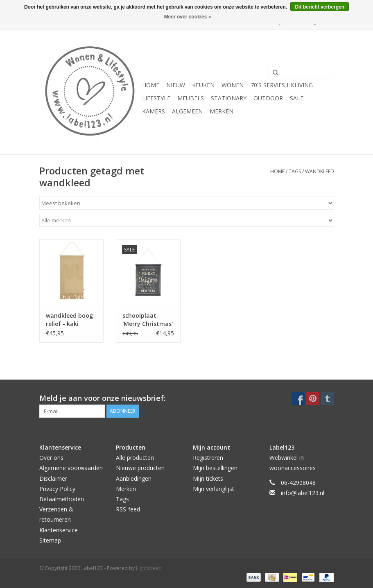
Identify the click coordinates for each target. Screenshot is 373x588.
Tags (295, 171)
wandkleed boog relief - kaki (69, 320)
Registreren (208, 458)
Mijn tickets (208, 478)
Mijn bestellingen (215, 468)
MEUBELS (191, 98)
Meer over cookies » (188, 17)
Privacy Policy (57, 489)
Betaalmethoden (62, 499)
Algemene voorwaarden (71, 468)
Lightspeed (149, 568)
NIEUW (176, 85)
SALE (297, 98)
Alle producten (135, 458)
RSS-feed (128, 509)
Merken (222, 111)
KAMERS (154, 111)
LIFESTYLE (156, 98)
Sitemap (50, 540)
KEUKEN (203, 85)
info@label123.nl (303, 493)
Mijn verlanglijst (214, 489)
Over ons (51, 458)
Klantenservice (59, 530)
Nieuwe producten (140, 468)
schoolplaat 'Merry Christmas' (148, 320)
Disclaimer (53, 478)
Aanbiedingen (134, 478)
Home (151, 85)
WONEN (233, 85)
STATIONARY (229, 98)
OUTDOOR (268, 98)
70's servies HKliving (282, 85)
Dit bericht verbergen (320, 7)
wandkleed (320, 171)
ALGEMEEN (187, 111)
